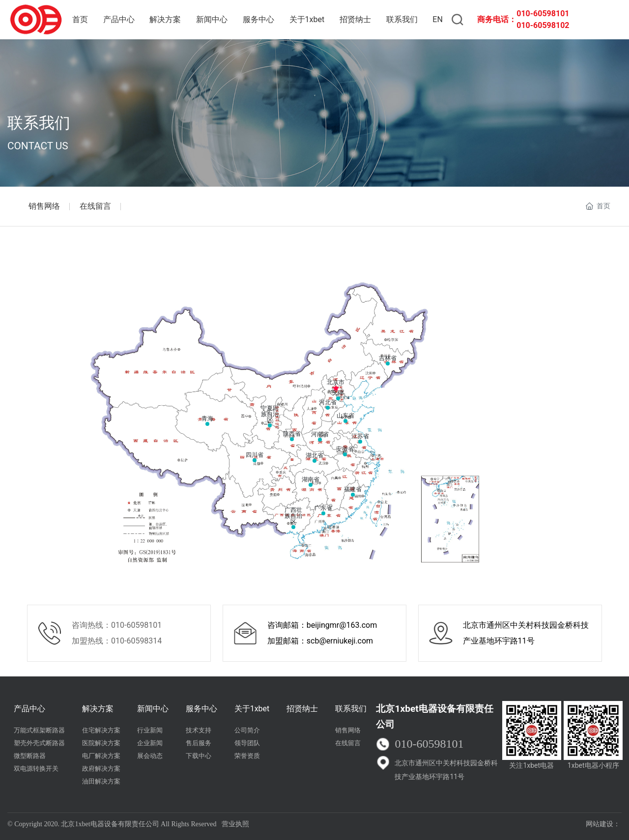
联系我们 (39, 123)
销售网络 (44, 206)
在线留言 (95, 206)
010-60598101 (543, 14)
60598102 (551, 25)
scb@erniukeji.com (340, 641)
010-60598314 (136, 641)
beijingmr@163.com (342, 625)
